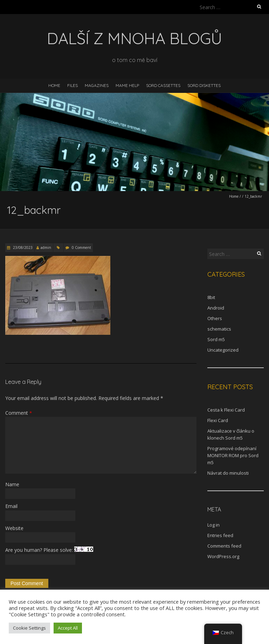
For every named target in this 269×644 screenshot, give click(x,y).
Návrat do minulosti (228, 473)
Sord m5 (216, 339)
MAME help (127, 85)
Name (12, 484)
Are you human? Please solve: (49, 555)
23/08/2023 (22, 248)
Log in (213, 525)
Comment (19, 413)
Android (216, 308)
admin (46, 248)
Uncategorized (223, 350)
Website (14, 528)
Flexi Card (218, 420)
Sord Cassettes (163, 85)
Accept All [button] (68, 628)
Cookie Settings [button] (29, 628)
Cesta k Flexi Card (226, 410)
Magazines (97, 85)
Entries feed (220, 535)
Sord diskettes (204, 85)
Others (215, 318)
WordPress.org (223, 556)
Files (73, 85)
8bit (211, 297)
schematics (219, 329)
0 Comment (81, 248)
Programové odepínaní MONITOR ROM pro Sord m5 (233, 455)
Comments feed (224, 546)
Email (11, 506)
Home (54, 85)
